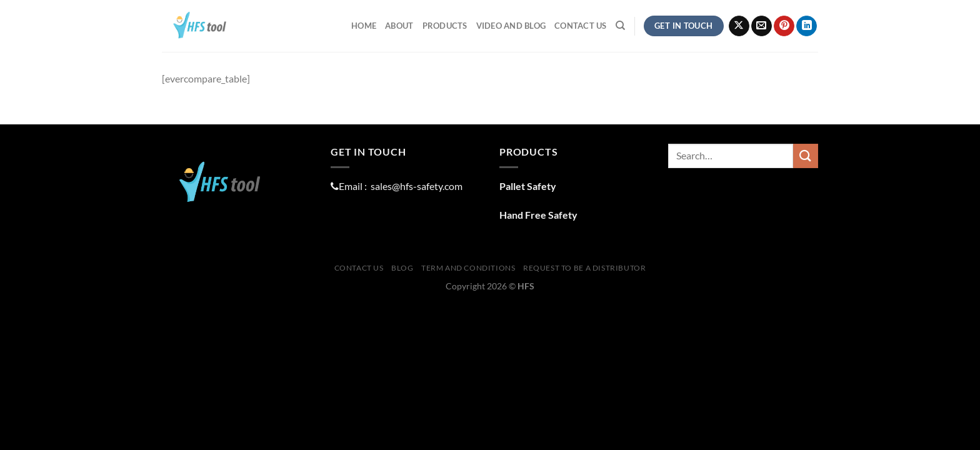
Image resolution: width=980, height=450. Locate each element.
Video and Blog (511, 26)
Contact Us (581, 26)
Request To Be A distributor (585, 268)
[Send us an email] (762, 26)
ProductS (445, 26)
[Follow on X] (739, 26)
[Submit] (806, 156)
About (399, 26)
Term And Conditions (468, 268)
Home (364, 26)
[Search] (620, 26)
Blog (402, 268)
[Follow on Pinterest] (784, 26)
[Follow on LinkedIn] (807, 26)
